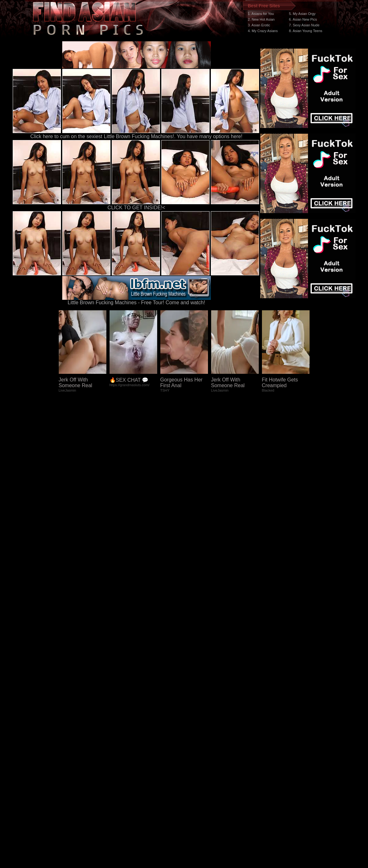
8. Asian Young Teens (306, 31)
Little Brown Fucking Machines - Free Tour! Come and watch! (137, 300)
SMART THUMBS (195, 748)
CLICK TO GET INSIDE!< (137, 208)
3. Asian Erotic (259, 25)
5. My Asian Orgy (302, 14)
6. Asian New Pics (303, 19)
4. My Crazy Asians (263, 31)
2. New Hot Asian (261, 19)
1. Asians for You (261, 14)
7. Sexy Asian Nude (304, 25)
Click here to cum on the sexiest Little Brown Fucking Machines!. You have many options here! (137, 136)
